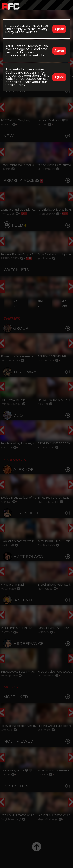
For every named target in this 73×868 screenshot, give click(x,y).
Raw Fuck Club (11, 6)
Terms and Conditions (20, 54)
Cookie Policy (15, 85)
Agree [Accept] (59, 29)
